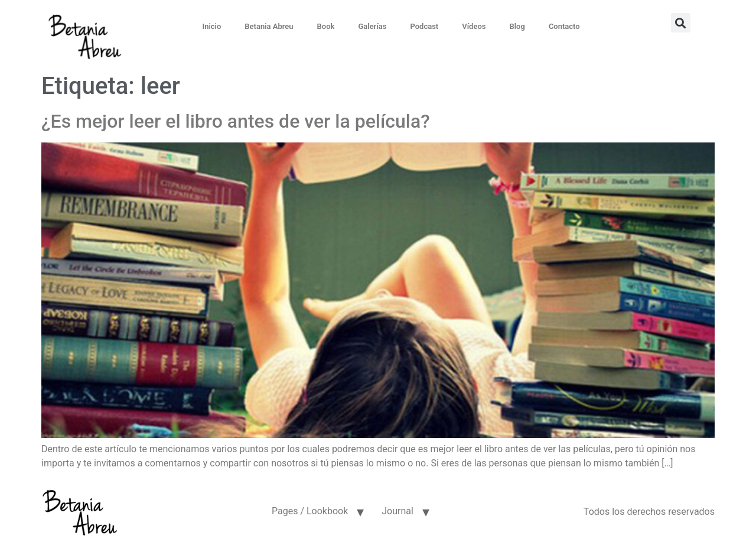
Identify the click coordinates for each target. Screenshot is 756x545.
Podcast (424, 26)
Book (326, 26)
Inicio (211, 26)
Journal (397, 511)
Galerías (372, 26)
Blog (517, 26)
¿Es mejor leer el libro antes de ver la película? (236, 121)
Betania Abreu (269, 26)
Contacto (564, 26)
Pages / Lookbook (310, 511)
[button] (681, 23)
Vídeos (474, 26)
